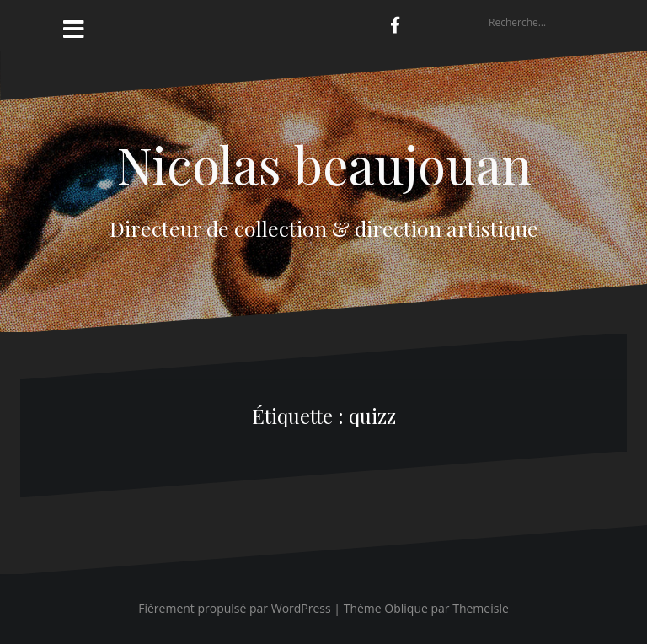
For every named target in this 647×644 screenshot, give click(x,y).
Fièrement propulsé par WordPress (235, 608)
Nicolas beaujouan (324, 164)
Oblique (406, 608)
